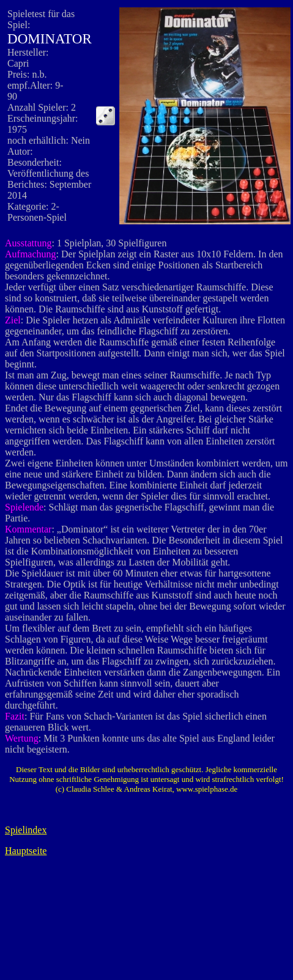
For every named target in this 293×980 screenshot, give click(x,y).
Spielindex (26, 830)
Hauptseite (26, 851)
